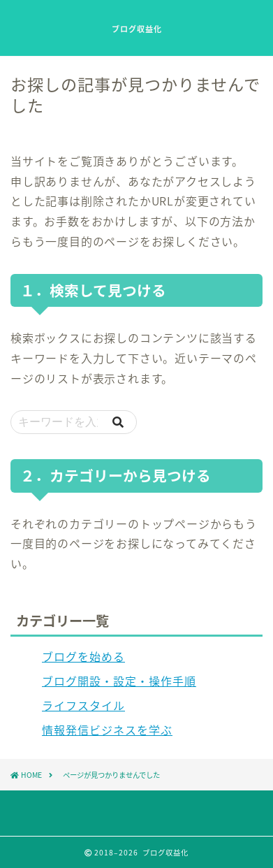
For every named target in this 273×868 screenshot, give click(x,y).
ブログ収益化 (137, 29)
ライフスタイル (83, 705)
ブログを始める (83, 656)
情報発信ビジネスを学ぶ (107, 730)
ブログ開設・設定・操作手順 (119, 681)
